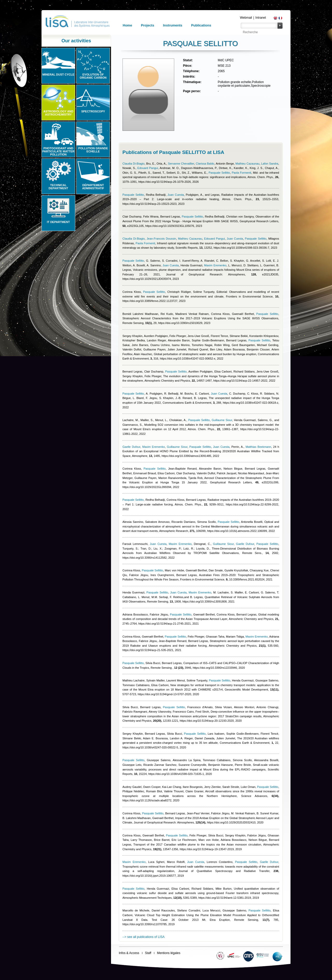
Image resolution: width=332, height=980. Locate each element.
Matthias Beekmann (258, 447)
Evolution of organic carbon (93, 76)
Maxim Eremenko (215, 265)
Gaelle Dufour (131, 447)
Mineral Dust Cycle (58, 75)
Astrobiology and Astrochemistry (58, 113)
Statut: (188, 60)
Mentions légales (169, 953)
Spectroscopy (93, 111)
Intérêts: (189, 77)
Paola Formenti (241, 173)
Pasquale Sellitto (219, 173)
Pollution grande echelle (93, 150)
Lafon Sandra (270, 164)
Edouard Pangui (148, 168)
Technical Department (58, 187)
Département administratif (93, 187)
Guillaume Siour (222, 420)
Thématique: (192, 82)
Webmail (246, 18)
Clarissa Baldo (205, 164)
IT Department (58, 222)
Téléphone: (191, 71)
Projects (147, 25)
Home (127, 25)
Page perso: (192, 91)
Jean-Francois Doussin (161, 239)
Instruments (172, 25)
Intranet (261, 18)
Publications (201, 25)
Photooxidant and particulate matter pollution (58, 151)
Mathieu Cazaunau (248, 164)
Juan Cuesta (176, 195)
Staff (148, 953)
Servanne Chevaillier (181, 164)
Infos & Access (129, 953)
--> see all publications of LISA (143, 937)
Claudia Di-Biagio (133, 164)
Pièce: (187, 66)
